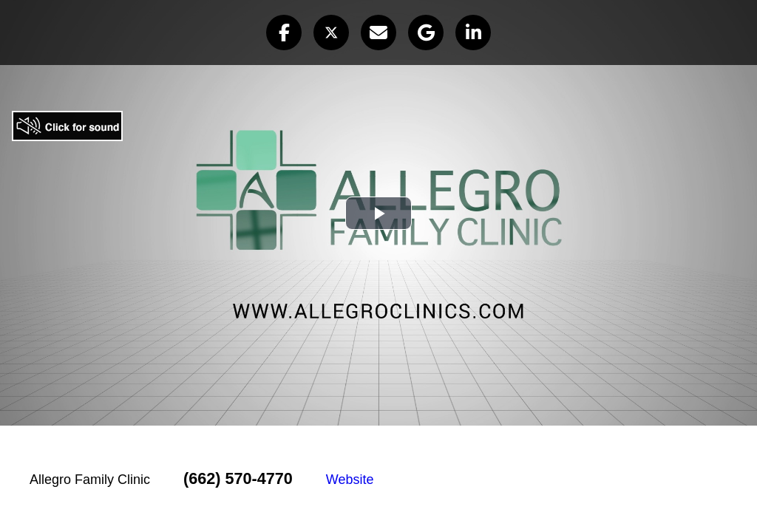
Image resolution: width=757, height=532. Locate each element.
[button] (284, 33)
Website (350, 480)
